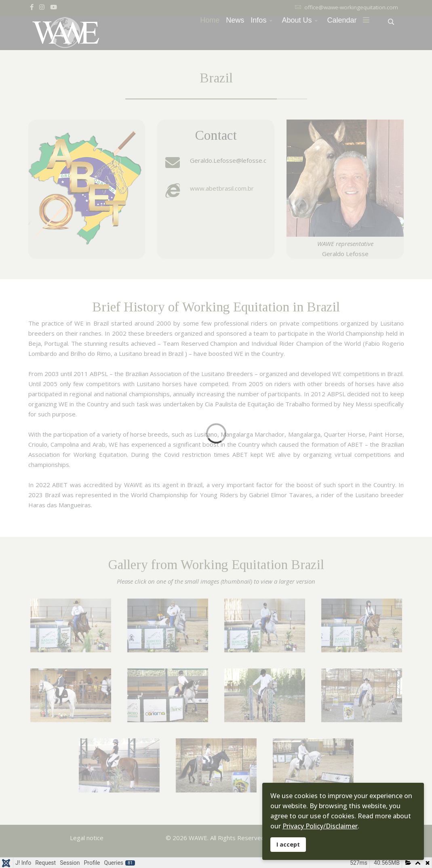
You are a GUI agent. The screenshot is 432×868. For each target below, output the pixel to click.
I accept (288, 844)
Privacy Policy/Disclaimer (320, 826)
